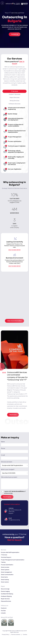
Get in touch (14, 540)
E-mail (3, 455)
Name (3, 442)
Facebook (4, 608)
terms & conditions (18, 491)
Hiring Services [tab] (14, 101)
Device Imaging (5, 591)
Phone (3, 448)
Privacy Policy (5, 635)
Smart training (5, 580)
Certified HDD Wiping (7, 594)
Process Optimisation (7, 565)
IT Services (4, 555)
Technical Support (6, 557)
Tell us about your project (9, 477)
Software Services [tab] (15, 104)
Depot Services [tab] (14, 98)
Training (3, 562)
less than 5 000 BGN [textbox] (9, 473)
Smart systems (5, 570)
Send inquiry (7, 497)
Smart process (5, 567)
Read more (13, 415)
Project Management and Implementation (13, 560)
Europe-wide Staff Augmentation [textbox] (13, 465)
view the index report (14, 253)
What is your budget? (8, 469)
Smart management (6, 572)
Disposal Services (6, 601)
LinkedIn (3, 613)
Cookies (25, 635)
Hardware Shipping (6, 596)
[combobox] (14, 465)
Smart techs (4, 577)
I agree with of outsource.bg (15, 492)
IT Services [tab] (14, 91)
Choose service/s (7, 462)
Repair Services (5, 599)
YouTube (3, 611)
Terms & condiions (16, 635)
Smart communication (7, 575)
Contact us (15, 34)
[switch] (2, 491)
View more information (14, 328)
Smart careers (5, 582)
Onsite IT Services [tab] (15, 94)
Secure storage (5, 589)
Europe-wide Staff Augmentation (10, 552)
